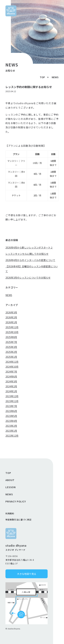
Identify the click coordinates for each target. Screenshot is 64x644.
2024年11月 (12, 362)
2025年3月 (11, 347)
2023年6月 (11, 411)
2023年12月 (12, 396)
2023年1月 (11, 431)
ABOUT (10, 480)
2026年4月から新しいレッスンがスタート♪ (29, 247)
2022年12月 (12, 436)
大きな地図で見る (27, 574)
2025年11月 (12, 327)
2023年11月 (12, 401)
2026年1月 (11, 322)
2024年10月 (12, 367)
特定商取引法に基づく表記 (19, 520)
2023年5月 (11, 416)
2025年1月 (11, 357)
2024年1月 (11, 391)
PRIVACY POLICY (16, 501)
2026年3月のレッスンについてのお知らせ (28, 278)
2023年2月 (11, 426)
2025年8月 (11, 337)
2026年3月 (11, 312)
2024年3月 (11, 381)
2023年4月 (11, 421)
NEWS (55, 77)
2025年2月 (11, 352)
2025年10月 (12, 332)
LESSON (11, 487)
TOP (42, 77)
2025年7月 (11, 342)
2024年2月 (11, 386)
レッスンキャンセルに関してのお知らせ (27, 254)
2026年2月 (11, 317)
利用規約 (10, 513)
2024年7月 (11, 372)
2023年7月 (11, 406)
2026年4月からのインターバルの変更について (30, 260)
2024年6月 (11, 376)
